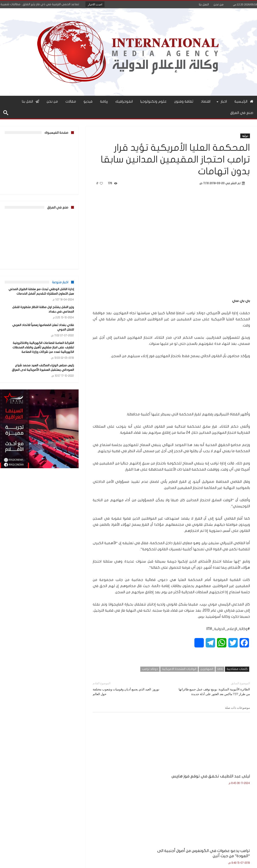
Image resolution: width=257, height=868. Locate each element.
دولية (245, 136)
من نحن (219, 4)
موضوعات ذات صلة (237, 708)
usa (220, 669)
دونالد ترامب (150, 669)
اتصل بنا (204, 4)
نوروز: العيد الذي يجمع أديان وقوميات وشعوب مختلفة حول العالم (128, 688)
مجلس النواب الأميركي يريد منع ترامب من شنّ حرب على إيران (118, 763)
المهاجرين (207, 669)
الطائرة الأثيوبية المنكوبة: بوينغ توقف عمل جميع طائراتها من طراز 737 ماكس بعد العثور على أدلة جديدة (214, 688)
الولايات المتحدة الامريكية (179, 669)
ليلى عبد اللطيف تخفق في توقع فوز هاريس (225, 761)
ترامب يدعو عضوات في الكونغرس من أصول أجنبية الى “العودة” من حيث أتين (174, 763)
